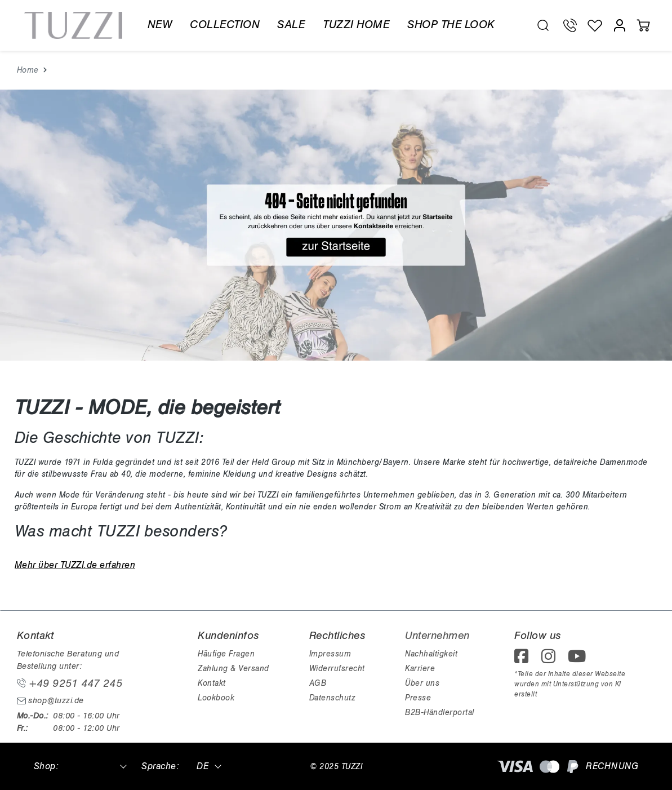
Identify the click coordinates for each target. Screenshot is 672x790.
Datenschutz (332, 698)
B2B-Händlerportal (440, 713)
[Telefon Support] (570, 25)
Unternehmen (437, 636)
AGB (318, 683)
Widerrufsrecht (337, 669)
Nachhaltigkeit (431, 654)
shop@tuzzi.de (50, 701)
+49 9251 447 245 (70, 684)
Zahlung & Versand (233, 669)
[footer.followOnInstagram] (552, 660)
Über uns (422, 683)
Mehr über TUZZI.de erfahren (75, 565)
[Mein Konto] (620, 25)
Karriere (420, 669)
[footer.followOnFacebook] (525, 660)
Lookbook (216, 698)
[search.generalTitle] (543, 25)
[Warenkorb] (643, 25)
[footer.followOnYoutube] (579, 660)
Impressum (330, 654)
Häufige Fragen (226, 654)
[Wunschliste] (595, 25)
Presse (418, 698)
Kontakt (212, 683)
